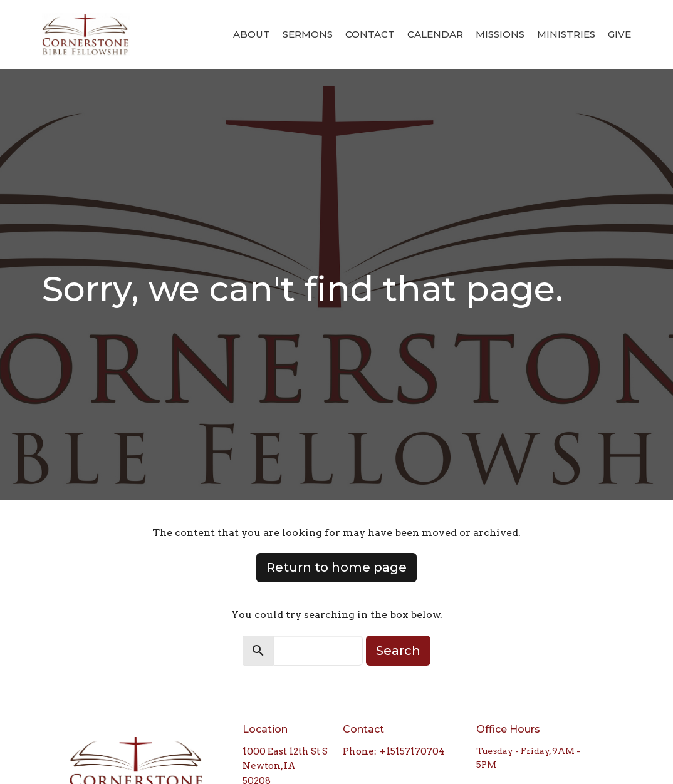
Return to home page (336, 567)
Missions (500, 34)
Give (619, 34)
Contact (370, 34)
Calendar (435, 34)
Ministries (566, 34)
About (252, 34)
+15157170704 (412, 751)
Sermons (308, 34)
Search (398, 651)
